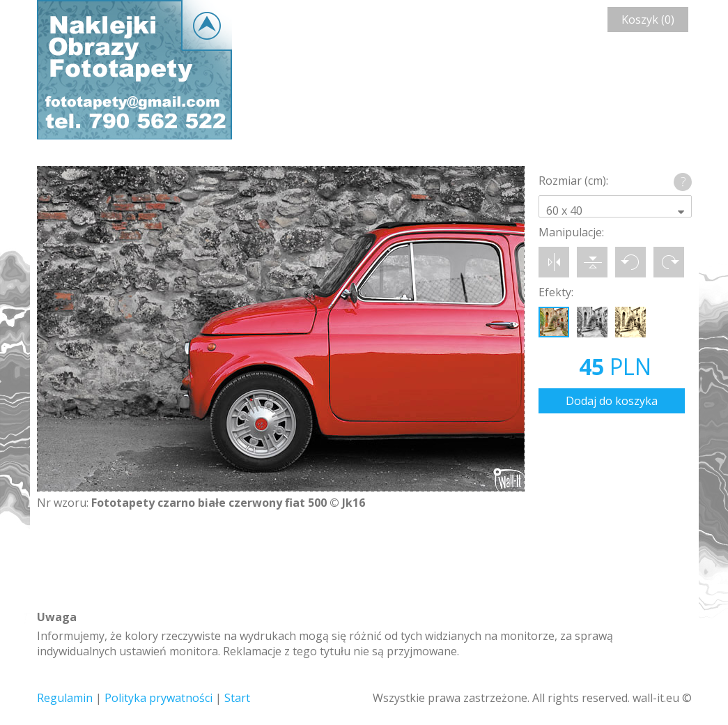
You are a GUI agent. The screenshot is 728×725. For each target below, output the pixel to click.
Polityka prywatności (158, 698)
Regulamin (65, 698)
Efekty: (556, 292)
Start (237, 698)
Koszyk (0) (648, 20)
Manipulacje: (571, 232)
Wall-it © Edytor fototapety (134, 70)
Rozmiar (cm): (573, 181)
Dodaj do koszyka (612, 401)
